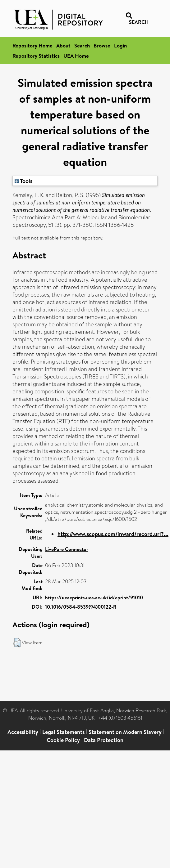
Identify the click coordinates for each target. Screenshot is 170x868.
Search (82, 45)
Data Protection (104, 740)
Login (120, 45)
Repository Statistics (36, 56)
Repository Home (32, 45)
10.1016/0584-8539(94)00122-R (81, 607)
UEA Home (76, 56)
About (63, 45)
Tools (24, 181)
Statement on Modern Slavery (125, 732)
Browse (102, 45)
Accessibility (23, 732)
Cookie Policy (63, 740)
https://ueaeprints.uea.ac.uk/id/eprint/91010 (94, 597)
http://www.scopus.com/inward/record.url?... (113, 534)
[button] (17, 643)
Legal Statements (63, 732)
